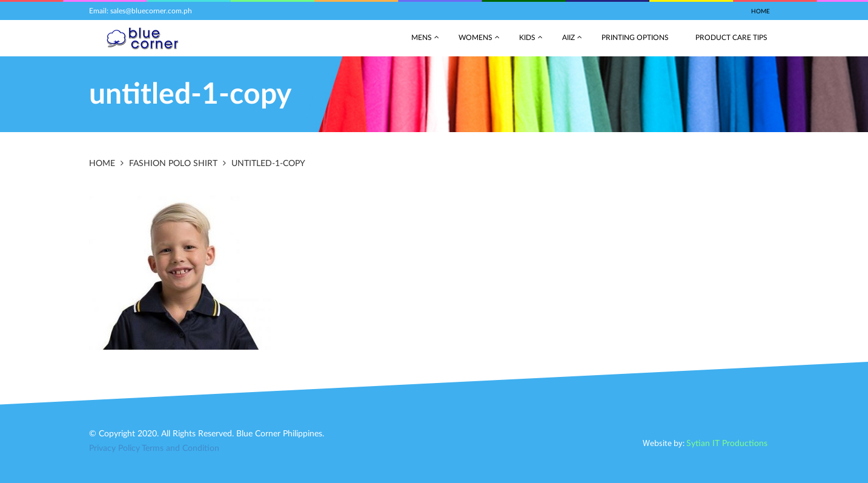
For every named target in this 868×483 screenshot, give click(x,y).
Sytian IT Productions (727, 444)
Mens (422, 38)
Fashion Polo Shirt (173, 164)
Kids (527, 38)
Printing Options (635, 38)
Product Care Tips (731, 38)
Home (760, 12)
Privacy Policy (114, 448)
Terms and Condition (181, 448)
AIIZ (568, 38)
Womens (475, 38)
